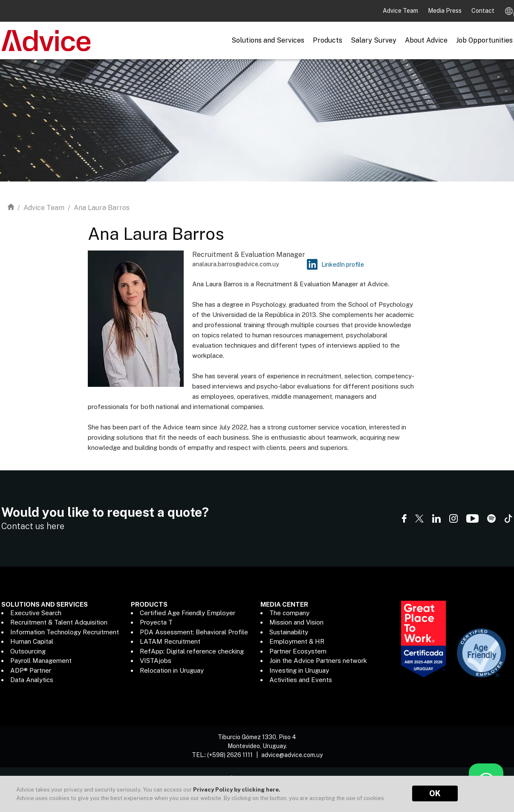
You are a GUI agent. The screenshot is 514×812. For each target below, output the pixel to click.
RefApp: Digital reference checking (192, 651)
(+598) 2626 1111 (230, 753)
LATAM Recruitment (170, 641)
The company (289, 613)
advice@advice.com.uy (292, 753)
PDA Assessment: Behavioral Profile (194, 632)
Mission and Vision (296, 622)
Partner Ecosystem (298, 651)
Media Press (445, 11)
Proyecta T (156, 622)
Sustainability (289, 632)
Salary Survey (374, 40)
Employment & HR (297, 641)
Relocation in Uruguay (172, 670)
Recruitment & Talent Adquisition (59, 622)
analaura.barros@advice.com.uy (235, 264)
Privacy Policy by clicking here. (237, 790)
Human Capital (32, 641)
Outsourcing (28, 651)
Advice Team (401, 11)
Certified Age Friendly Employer (188, 613)
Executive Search (36, 613)
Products (328, 40)
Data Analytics (32, 680)
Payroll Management (41, 661)
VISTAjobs (156, 661)
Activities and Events (301, 680)
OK (435, 793)
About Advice (426, 40)
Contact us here (33, 526)
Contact (483, 11)
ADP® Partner (31, 670)
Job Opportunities (484, 40)
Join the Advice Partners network (318, 661)
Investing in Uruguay (299, 670)
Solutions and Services (268, 40)
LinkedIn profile (343, 265)
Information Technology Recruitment (65, 632)
